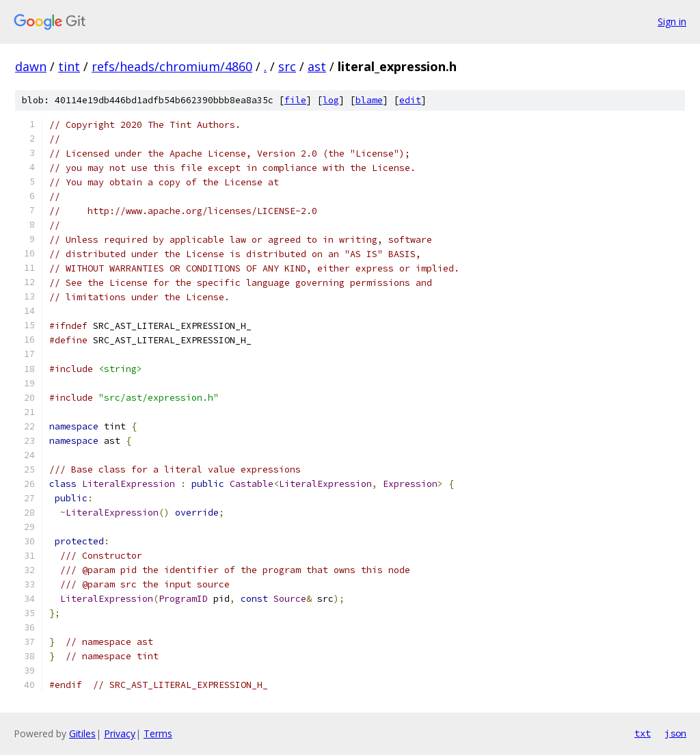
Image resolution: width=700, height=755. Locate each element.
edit (410, 100)
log (331, 100)
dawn (31, 66)
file (295, 100)
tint (69, 66)
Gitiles (82, 733)
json (675, 733)
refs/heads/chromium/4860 (172, 66)
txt (643, 733)
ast (317, 66)
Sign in (672, 22)
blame (369, 100)
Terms (158, 733)
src (287, 66)
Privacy (120, 733)
